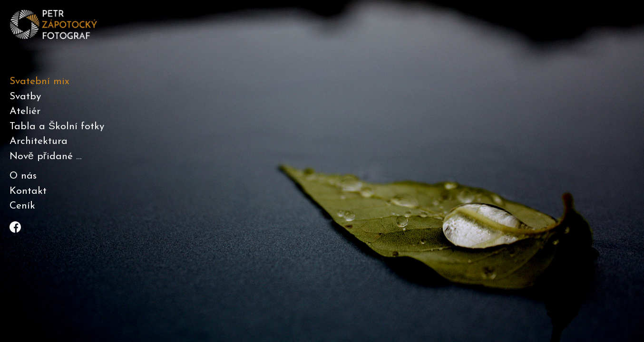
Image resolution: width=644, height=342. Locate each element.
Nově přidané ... (46, 157)
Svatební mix (39, 81)
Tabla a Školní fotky (57, 127)
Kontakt (28, 191)
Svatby (25, 97)
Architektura (39, 141)
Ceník (22, 206)
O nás (23, 176)
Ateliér (25, 111)
